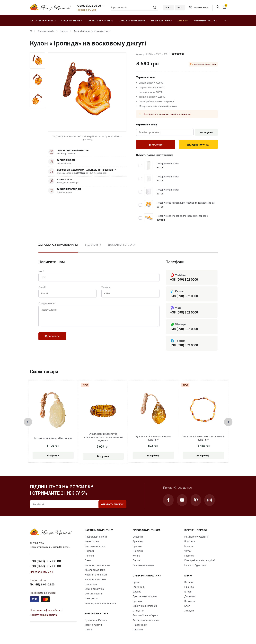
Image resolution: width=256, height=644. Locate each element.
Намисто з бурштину (196, 537)
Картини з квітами (95, 579)
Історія (188, 592)
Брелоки (138, 601)
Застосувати (206, 132)
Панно (88, 560)
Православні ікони (96, 537)
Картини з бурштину (43, 21)
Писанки (138, 629)
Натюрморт (91, 598)
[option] (37, 61)
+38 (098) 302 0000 (184, 296)
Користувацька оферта (43, 615)
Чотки (188, 551)
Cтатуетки (138, 610)
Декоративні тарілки (145, 596)
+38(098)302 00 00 (89, 6)
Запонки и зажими (144, 565)
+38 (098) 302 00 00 (45, 561)
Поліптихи (91, 584)
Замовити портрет (205, 21)
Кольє (136, 556)
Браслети (138, 541)
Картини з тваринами (97, 565)
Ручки (136, 582)
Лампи (89, 629)
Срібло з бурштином (101, 21)
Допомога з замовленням (58, 245)
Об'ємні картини (94, 593)
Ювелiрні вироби (72, 21)
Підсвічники (140, 625)
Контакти (190, 601)
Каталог (189, 582)
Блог (187, 606)
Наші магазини (199, 8)
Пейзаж (89, 556)
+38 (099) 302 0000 (184, 279)
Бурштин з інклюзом (145, 606)
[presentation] (28, 422)
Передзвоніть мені (86, 10)
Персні (137, 560)
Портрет (89, 551)
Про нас (189, 587)
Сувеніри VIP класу (96, 620)
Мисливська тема (95, 570)
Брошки (137, 546)
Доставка (190, 596)
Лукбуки (189, 610)
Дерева (137, 592)
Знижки (183, 21)
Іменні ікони (92, 541)
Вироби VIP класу (162, 21)
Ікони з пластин (94, 625)
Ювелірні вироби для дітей (200, 560)
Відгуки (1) (93, 245)
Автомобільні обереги (146, 615)
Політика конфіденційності (46, 610)
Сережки (138, 537)
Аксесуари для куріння (146, 620)
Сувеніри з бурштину (132, 21)
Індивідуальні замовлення (100, 603)
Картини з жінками (96, 574)
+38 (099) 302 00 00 (45, 566)
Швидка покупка (198, 145)
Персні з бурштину (195, 565)
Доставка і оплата (122, 245)
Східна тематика (94, 589)
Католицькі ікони (95, 546)
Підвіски (64, 31)
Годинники (139, 587)
